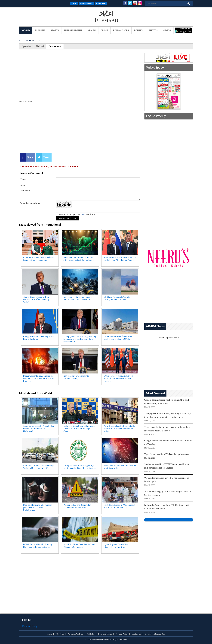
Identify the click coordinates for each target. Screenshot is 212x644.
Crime (104, 30)
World (26, 30)
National (40, 46)
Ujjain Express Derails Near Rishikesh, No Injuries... (116, 546)
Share (30, 157)
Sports (55, 30)
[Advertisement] (44, 16)
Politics (139, 30)
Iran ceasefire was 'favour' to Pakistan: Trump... (76, 377)
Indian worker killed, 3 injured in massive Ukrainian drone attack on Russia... (39, 379)
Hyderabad (26, 46)
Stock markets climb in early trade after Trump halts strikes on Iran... (79, 259)
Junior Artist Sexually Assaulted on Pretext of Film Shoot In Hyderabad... (39, 429)
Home (21, 41)
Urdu (74, 3)
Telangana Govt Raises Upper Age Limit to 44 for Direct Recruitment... (80, 467)
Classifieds (101, 3)
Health (92, 30)
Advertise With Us (75, 634)
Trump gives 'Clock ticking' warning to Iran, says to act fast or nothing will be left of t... (80, 339)
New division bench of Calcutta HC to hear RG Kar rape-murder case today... (120, 429)
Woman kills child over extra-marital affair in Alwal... (120, 467)
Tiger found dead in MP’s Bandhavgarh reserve (167, 454)
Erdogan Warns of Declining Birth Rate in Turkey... (38, 338)
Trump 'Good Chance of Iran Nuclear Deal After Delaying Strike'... (36, 300)
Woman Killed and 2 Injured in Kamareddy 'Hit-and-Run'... (77, 506)
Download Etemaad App (155, 634)
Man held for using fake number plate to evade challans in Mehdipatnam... (38, 508)
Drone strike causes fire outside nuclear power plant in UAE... (118, 338)
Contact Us (136, 634)
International (38, 41)
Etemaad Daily (30, 626)
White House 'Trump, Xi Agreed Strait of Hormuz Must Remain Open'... (118, 379)
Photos (153, 30)
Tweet (46, 157)
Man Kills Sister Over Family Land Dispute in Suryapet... (79, 546)
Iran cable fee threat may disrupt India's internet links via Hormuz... (79, 298)
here (84, 215)
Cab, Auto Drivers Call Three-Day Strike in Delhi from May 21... (38, 467)
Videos (167, 30)
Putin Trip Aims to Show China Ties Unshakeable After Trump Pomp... (120, 259)
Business (40, 30)
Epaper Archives (105, 634)
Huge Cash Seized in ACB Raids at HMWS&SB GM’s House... (120, 506)
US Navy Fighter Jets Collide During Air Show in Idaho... (117, 298)
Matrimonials (86, 3)
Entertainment (73, 30)
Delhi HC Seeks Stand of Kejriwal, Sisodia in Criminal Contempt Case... (79, 429)
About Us (60, 634)
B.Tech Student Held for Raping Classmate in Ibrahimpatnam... (38, 546)
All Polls (91, 634)
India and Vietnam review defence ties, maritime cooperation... (38, 259)
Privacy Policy (122, 634)
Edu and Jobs (121, 30)
